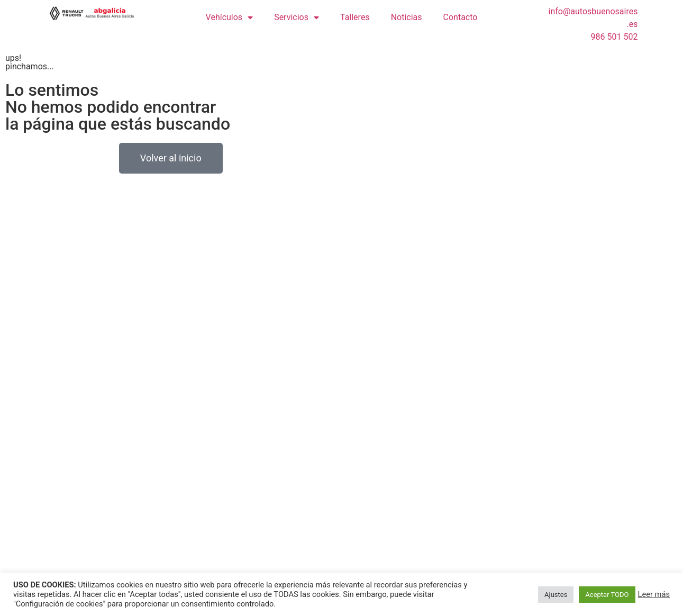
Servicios (297, 17)
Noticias (407, 17)
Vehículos (230, 17)
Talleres (355, 17)
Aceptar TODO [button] (607, 595)
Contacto (461, 17)
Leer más (654, 594)
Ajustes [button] (556, 595)
